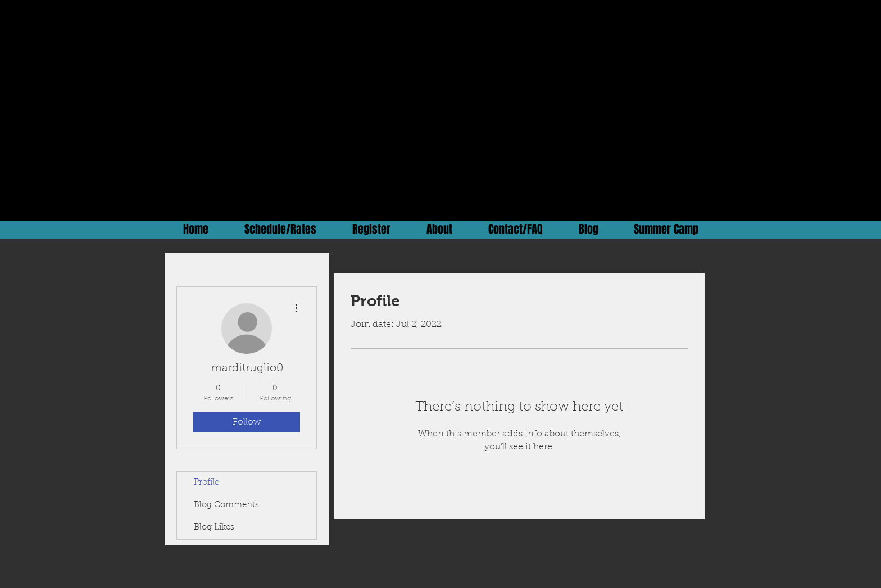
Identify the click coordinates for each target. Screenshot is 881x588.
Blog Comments (226, 505)
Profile (206, 483)
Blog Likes (214, 528)
